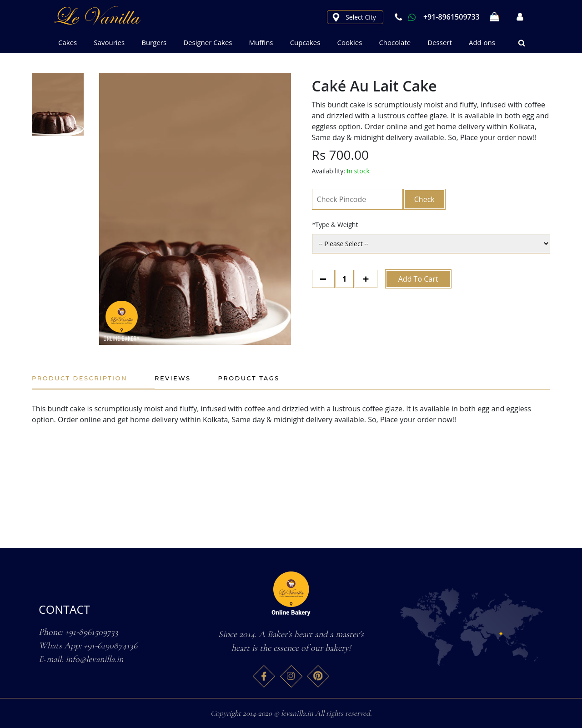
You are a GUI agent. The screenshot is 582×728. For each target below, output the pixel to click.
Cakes (68, 42)
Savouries (109, 42)
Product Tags (249, 378)
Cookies (350, 42)
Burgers (154, 42)
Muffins (261, 42)
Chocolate (395, 42)
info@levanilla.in (94, 659)
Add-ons (482, 42)
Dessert (440, 42)
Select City (361, 17)
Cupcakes (305, 42)
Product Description (80, 378)
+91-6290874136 (110, 646)
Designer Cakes (208, 42)
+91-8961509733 (436, 17)
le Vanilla (95, 17)
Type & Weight (335, 225)
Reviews (173, 378)
